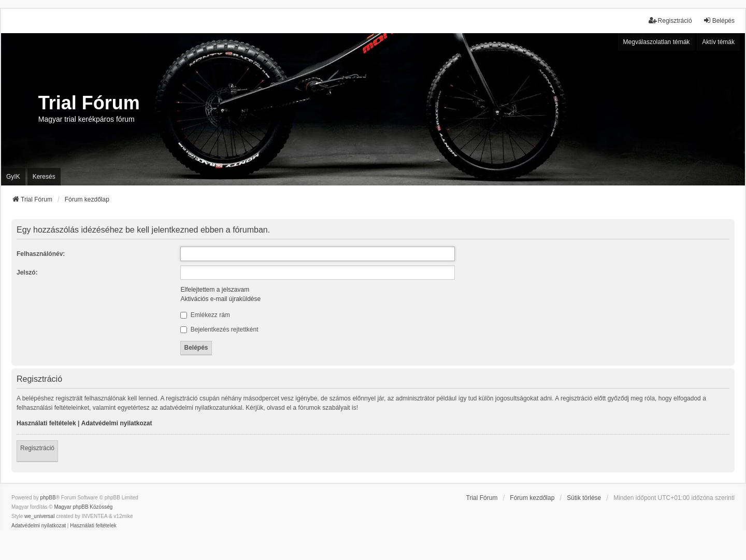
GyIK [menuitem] (13, 177)
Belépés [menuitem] (719, 20)
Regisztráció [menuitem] (670, 20)
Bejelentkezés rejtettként (219, 329)
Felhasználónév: (41, 254)
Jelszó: (27, 272)
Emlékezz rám (205, 315)
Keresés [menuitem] (44, 177)
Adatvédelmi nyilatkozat (117, 423)
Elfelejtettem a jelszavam (215, 290)
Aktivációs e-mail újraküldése (220, 299)
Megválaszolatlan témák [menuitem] (657, 42)
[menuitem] (39, 526)
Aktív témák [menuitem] (718, 42)
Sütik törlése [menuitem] (584, 498)
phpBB (48, 498)
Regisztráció (37, 448)
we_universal (39, 516)
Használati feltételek (46, 423)
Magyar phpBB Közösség (83, 507)
